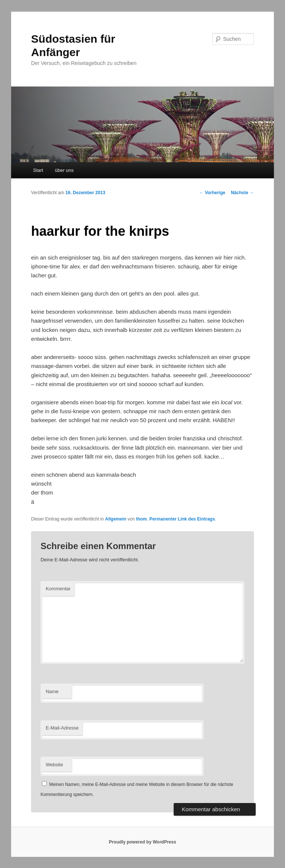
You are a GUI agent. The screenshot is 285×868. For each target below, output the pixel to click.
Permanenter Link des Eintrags (182, 519)
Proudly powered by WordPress (142, 842)
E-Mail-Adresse (62, 728)
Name (52, 691)
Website (54, 765)
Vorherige (212, 193)
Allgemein (116, 519)
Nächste (242, 193)
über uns (64, 170)
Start (38, 170)
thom (141, 519)
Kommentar (58, 589)
